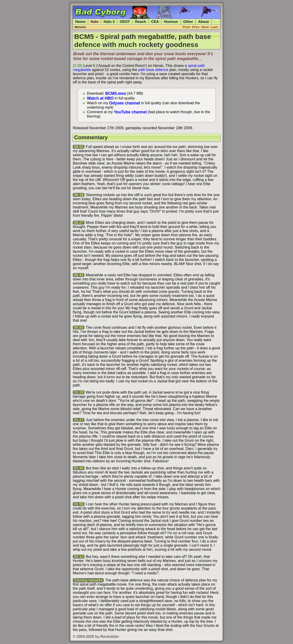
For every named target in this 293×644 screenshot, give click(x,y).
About (203, 22)
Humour (171, 22)
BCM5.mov (116, 93)
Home (80, 22)
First (187, 27)
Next (205, 27)
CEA (155, 22)
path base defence (153, 70)
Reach (141, 22)
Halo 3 (109, 22)
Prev (196, 27)
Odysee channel (125, 103)
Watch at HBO (100, 98)
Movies (80, 27)
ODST (125, 22)
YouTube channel (130, 112)
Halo (95, 22)
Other (188, 22)
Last (214, 27)
